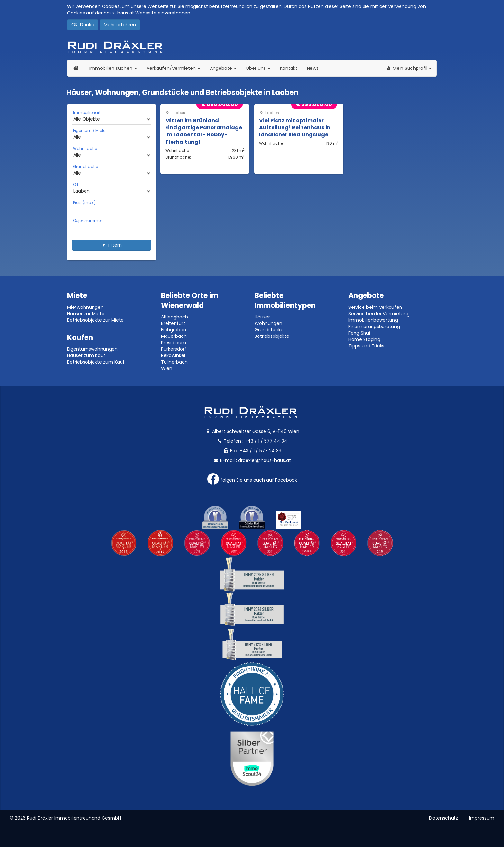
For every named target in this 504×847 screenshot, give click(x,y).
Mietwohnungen (85, 307)
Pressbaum (174, 343)
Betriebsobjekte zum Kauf (96, 362)
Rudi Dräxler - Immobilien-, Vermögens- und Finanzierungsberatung (252, 47)
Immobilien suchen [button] (116, 68)
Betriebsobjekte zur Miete (95, 320)
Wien (167, 368)
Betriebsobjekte (272, 336)
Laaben (175, 113)
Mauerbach (174, 336)
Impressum (482, 818)
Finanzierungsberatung (374, 327)
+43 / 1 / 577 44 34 (266, 441)
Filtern (112, 245)
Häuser (262, 317)
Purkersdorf (174, 349)
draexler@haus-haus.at (265, 460)
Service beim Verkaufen (375, 307)
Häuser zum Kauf (86, 355)
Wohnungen (268, 323)
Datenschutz (444, 818)
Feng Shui (359, 333)
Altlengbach (175, 317)
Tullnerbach (174, 362)
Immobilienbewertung (373, 320)
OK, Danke (83, 25)
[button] (409, 68)
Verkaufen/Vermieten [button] (176, 68)
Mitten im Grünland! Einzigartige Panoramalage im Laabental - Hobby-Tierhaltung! (204, 131)
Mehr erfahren (120, 25)
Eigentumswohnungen (92, 349)
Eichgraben (174, 330)
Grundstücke (269, 330)
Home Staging (364, 339)
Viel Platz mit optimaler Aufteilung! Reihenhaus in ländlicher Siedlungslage (295, 128)
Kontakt (289, 68)
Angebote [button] (223, 68)
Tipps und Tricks (366, 346)
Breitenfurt (173, 323)
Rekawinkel (173, 355)
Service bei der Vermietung (379, 314)
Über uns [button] (261, 68)
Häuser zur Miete (86, 314)
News (313, 68)
